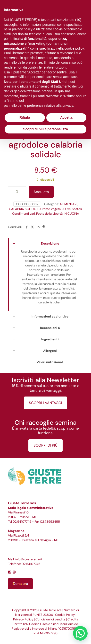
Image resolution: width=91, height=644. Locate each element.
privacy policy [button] (22, 29)
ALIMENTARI (68, 204)
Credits (73, 619)
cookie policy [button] (74, 48)
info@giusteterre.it (29, 559)
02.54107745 (22, 522)
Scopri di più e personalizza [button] (45, 129)
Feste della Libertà (49, 214)
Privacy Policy (23, 619)
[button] (80, 633)
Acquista (41, 192)
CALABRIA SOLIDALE (24, 209)
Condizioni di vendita (50, 619)
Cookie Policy (65, 615)
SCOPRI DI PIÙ (45, 445)
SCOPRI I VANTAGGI (45, 403)
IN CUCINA (71, 214)
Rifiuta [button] (25, 117)
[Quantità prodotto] (17, 192)
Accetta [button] (66, 117)
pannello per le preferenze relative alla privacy (39, 106)
